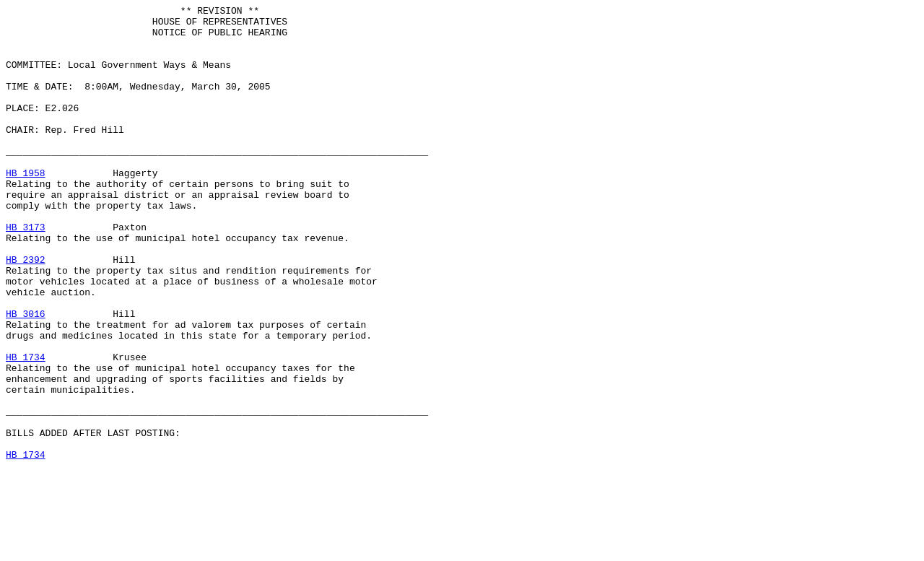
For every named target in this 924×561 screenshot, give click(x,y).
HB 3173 (26, 272)
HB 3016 (26, 376)
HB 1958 (26, 207)
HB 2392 (26, 311)
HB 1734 (26, 428)
